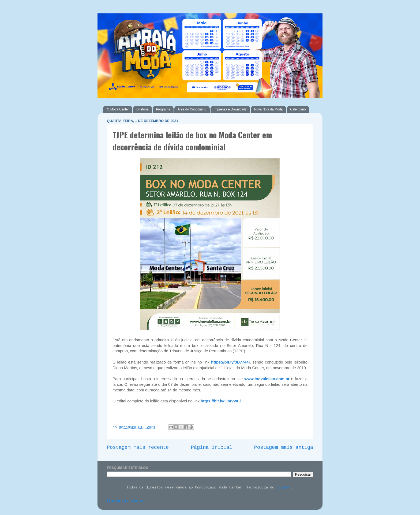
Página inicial (212, 447)
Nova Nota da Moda (269, 109)
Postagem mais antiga (284, 447)
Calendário (298, 109)
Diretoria (142, 109)
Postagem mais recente (138, 447)
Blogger (284, 488)
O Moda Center (118, 109)
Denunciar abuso (125, 501)
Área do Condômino (192, 109)
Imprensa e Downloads (230, 109)
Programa (163, 109)
